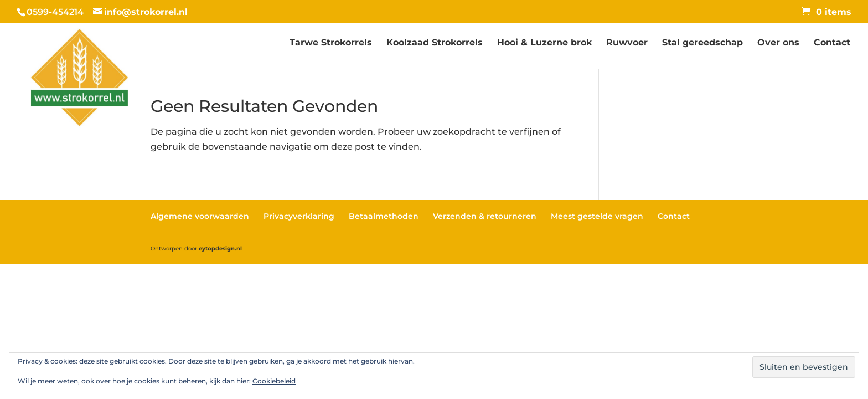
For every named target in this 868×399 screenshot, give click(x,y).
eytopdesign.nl (220, 249)
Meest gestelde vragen (597, 216)
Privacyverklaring (299, 216)
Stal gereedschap (702, 43)
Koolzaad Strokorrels (435, 43)
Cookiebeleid (274, 381)
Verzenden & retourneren (485, 216)
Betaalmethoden (384, 216)
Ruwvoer (627, 43)
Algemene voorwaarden (200, 216)
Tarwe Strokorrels (331, 43)
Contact (832, 43)
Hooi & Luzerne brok (544, 43)
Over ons (778, 43)
